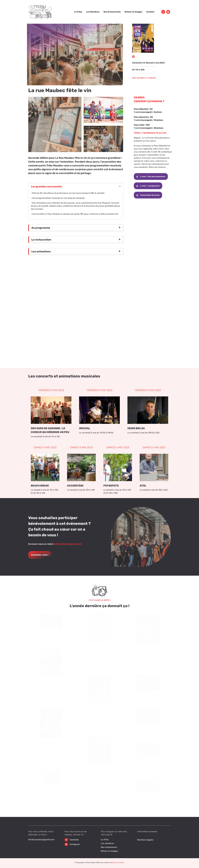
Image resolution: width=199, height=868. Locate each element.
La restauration (41, 240)
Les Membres (93, 12)
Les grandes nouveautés (47, 186)
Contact (150, 12)
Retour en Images (133, 12)
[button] (76, 186)
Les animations (41, 251)
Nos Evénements (112, 12)
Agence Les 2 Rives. (117, 863)
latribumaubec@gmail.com (68, 544)
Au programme (41, 228)
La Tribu (78, 12)
